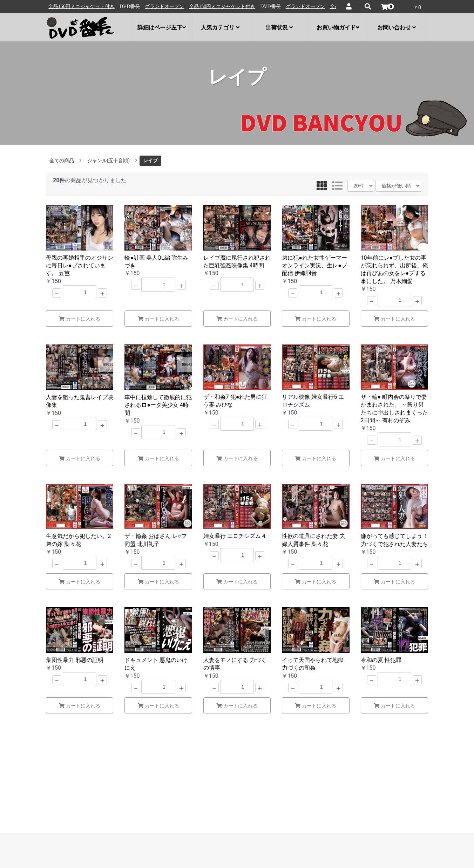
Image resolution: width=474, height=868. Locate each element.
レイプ (150, 160)
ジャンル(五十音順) (109, 160)
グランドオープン (69, 6)
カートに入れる (80, 319)
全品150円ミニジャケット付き (127, 6)
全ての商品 (62, 160)
